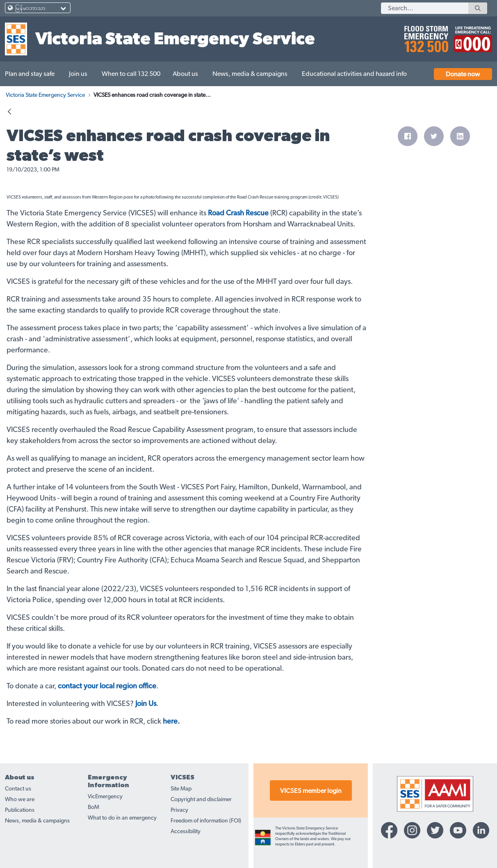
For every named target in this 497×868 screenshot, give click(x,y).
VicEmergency (105, 797)
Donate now (463, 74)
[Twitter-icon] (435, 830)
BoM (93, 807)
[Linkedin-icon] (481, 830)
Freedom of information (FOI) (206, 821)
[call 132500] (425, 36)
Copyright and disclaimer (201, 799)
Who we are (20, 799)
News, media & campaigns (37, 821)
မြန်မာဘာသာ (30, 8)
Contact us (18, 789)
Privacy (179, 810)
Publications (20, 810)
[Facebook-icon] (389, 830)
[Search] (425, 8)
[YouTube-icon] (458, 830)
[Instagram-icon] (412, 830)
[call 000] (471, 36)
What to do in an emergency (122, 818)
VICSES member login (311, 791)
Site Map (181, 789)
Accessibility (186, 831)
